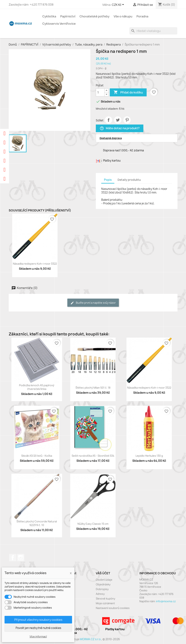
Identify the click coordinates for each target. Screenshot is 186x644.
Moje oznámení (105, 603)
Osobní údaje (104, 580)
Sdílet (109, 120)
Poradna (142, 16)
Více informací (38, 636)
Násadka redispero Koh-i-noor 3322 (35, 264)
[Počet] (100, 92)
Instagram (21, 558)
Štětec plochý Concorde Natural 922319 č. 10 (37, 523)
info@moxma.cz (166, 601)
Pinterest (127, 120)
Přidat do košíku (128, 92)
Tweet (118, 120)
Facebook (13, 558)
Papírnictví (68, 16)
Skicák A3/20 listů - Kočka (37, 456)
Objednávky (103, 584)
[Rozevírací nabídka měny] (118, 5)
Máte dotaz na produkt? (120, 128)
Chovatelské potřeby (94, 16)
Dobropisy (102, 589)
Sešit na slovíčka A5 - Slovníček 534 (93, 456)
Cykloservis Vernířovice (59, 24)
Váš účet (103, 573)
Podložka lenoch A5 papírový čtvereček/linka (37, 387)
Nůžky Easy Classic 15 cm (93, 524)
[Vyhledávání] (153, 31)
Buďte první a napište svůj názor (93, 303)
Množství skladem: (107, 109)
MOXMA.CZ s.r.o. (91, 639)
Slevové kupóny (106, 599)
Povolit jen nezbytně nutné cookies (38, 628)
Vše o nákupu (123, 16)
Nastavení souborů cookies (113, 608)
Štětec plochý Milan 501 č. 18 (93, 388)
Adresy (100, 594)
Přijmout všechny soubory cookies (38, 620)
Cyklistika (49, 16)
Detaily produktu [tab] (129, 180)
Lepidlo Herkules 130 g (149, 456)
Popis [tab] (108, 180)
